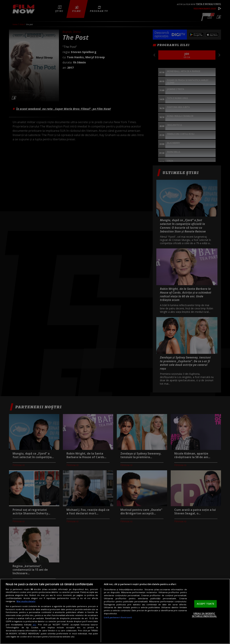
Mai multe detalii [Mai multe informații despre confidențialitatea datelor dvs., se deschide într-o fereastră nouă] (26, 601)
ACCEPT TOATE (206, 604)
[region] (115, 611)
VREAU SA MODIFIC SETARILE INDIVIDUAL (204, 615)
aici (34, 625)
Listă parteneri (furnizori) (118, 617)
